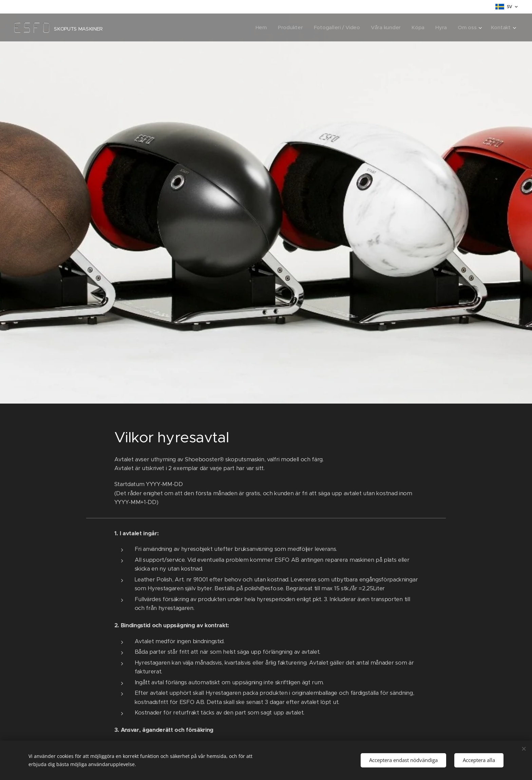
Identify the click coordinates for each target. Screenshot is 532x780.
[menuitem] (258, 27)
